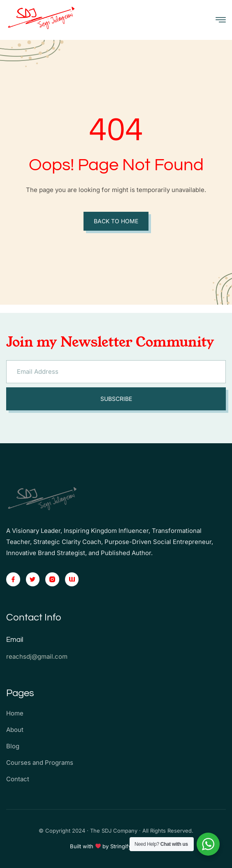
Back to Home (116, 221)
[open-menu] (221, 20)
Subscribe (116, 399)
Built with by (90, 846)
